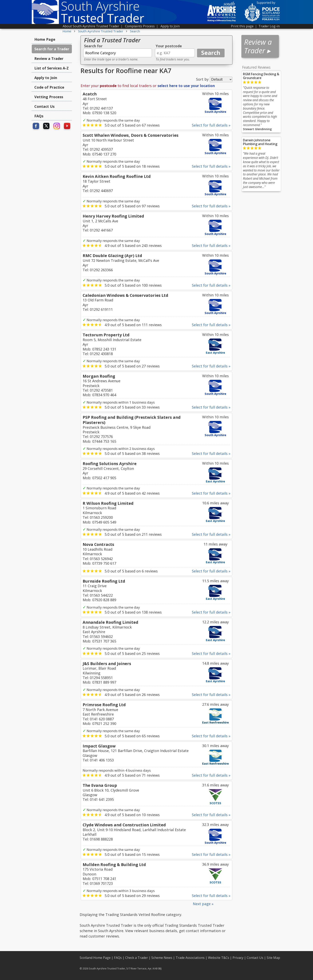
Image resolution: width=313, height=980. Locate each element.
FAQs (39, 116)
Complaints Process (140, 26)
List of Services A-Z (52, 68)
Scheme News (162, 958)
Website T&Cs (219, 958)
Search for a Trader (52, 49)
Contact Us (44, 106)
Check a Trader (137, 958)
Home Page (45, 39)
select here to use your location (186, 86)
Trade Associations (190, 958)
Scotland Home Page (95, 958)
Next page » (203, 904)
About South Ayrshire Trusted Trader (91, 26)
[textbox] (118, 53)
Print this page (242, 26)
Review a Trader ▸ (258, 46)
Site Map (273, 958)
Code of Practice (49, 87)
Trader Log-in (269, 26)
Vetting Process (49, 97)
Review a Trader (49, 58)
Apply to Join (170, 26)
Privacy (238, 958)
